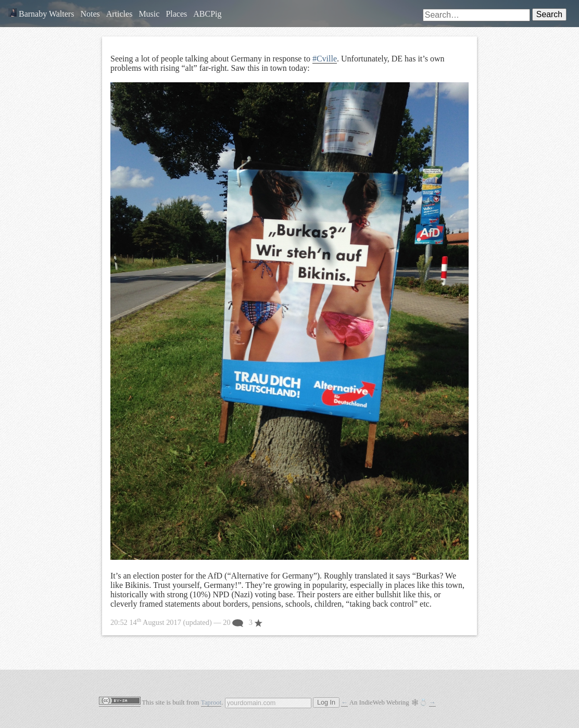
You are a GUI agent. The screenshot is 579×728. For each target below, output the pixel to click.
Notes (90, 14)
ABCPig (207, 14)
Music (149, 14)
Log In (326, 702)
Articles (119, 14)
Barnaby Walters (41, 14)
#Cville (325, 59)
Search (549, 14)
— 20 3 (186, 622)
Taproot (211, 702)
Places (176, 14)
